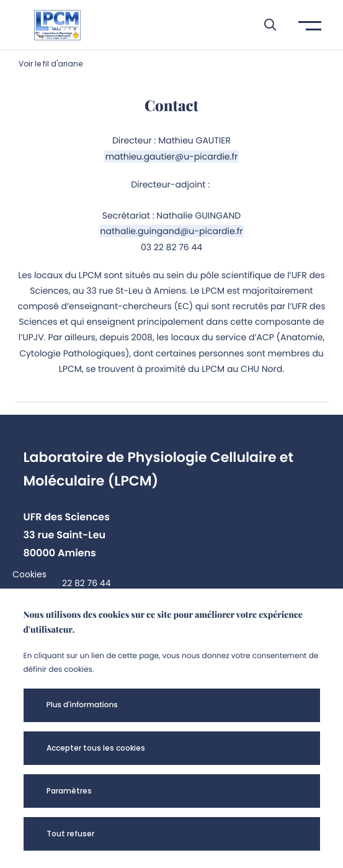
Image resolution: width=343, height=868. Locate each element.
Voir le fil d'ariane (51, 64)
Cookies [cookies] (29, 574)
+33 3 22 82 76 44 (73, 583)
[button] (264, 25)
